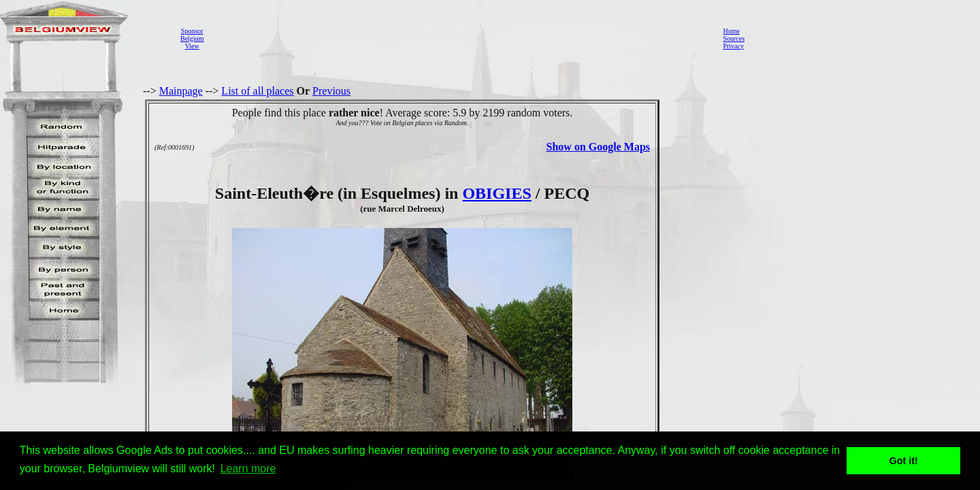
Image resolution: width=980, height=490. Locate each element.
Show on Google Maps (598, 147)
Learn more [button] (248, 469)
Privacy (733, 46)
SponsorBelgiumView (192, 38)
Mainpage (181, 91)
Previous (331, 91)
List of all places (257, 91)
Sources (734, 38)
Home (731, 31)
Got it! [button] (904, 461)
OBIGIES (496, 193)
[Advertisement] (459, 38)
